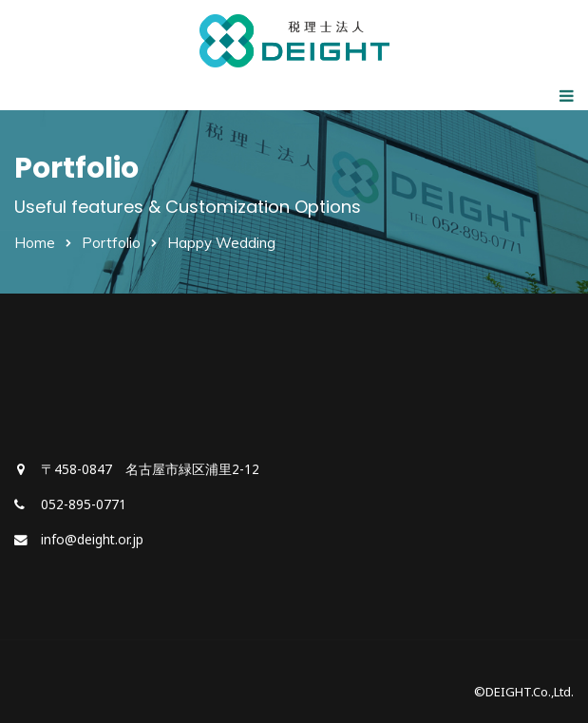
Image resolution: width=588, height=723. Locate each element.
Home (35, 243)
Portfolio (111, 243)
